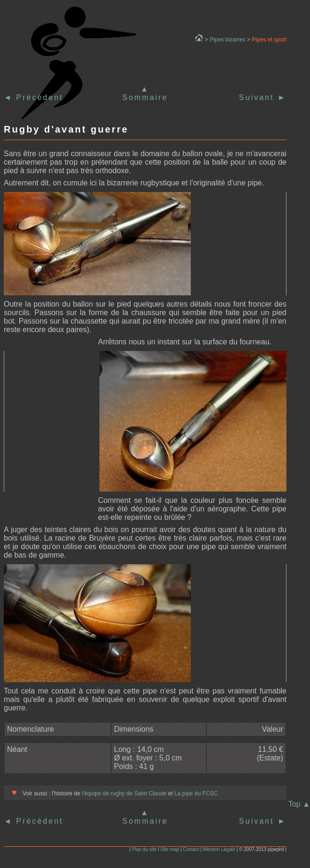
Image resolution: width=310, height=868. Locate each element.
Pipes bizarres (228, 40)
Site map (170, 849)
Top (299, 804)
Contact (191, 849)
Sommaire (145, 97)
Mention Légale (219, 849)
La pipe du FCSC (196, 793)
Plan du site (144, 849)
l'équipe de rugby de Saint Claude (123, 793)
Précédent (38, 97)
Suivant (263, 97)
